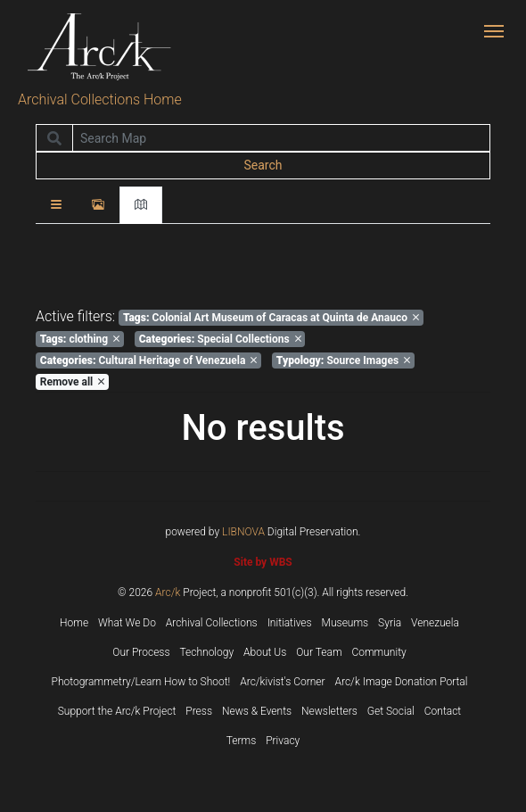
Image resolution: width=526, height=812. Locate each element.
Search (263, 165)
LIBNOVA (243, 532)
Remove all (72, 382)
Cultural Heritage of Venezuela (149, 360)
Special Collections (220, 339)
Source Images (343, 360)
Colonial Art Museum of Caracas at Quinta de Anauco (271, 318)
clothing (80, 339)
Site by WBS (263, 562)
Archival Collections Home (100, 99)
